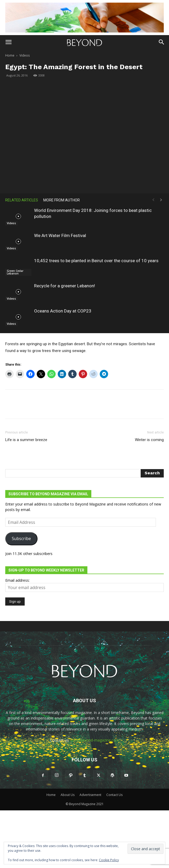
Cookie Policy (109, 860)
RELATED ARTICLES (22, 200)
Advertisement (90, 795)
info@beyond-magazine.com (95, 740)
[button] (8, 42)
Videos (25, 55)
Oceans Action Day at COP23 (63, 311)
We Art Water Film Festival (60, 235)
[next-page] (161, 200)
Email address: (17, 580)
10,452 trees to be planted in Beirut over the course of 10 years (96, 261)
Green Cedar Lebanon (15, 272)
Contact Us (114, 795)
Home (10, 55)
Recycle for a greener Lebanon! (65, 286)
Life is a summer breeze (26, 440)
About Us (68, 795)
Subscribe (21, 539)
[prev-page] (153, 200)
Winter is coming (149, 440)
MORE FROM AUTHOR (62, 200)
